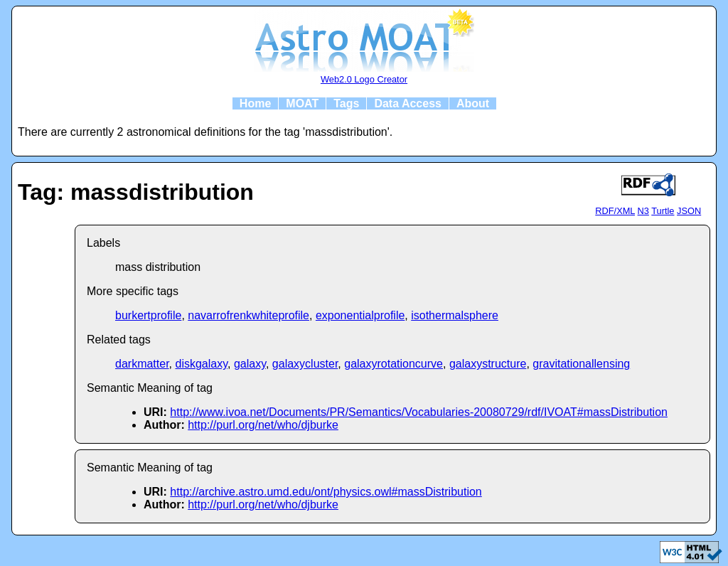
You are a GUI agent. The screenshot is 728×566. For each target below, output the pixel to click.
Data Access (408, 103)
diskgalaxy (201, 364)
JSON (689, 211)
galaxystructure (488, 364)
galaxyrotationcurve (394, 364)
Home (255, 103)
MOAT (302, 103)
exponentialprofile (360, 315)
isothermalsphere (455, 315)
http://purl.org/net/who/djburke (263, 425)
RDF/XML (615, 211)
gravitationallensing (581, 364)
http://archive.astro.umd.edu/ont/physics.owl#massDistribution (326, 492)
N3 (643, 211)
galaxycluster (305, 364)
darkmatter (142, 364)
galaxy (250, 364)
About (473, 103)
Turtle (663, 211)
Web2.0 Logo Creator (364, 79)
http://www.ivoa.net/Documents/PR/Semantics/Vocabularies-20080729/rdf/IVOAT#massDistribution (419, 412)
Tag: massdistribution (136, 192)
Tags (346, 103)
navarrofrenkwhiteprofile (248, 315)
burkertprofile (148, 315)
